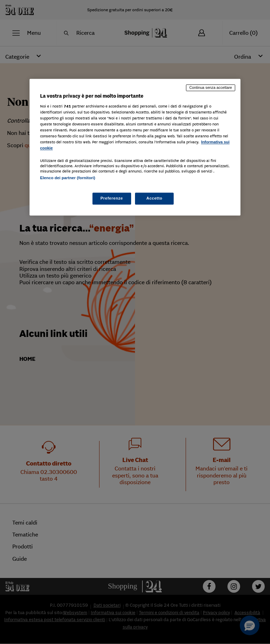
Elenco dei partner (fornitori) (68, 178)
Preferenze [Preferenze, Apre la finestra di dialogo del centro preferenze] (112, 199)
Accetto (154, 199)
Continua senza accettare (211, 87)
